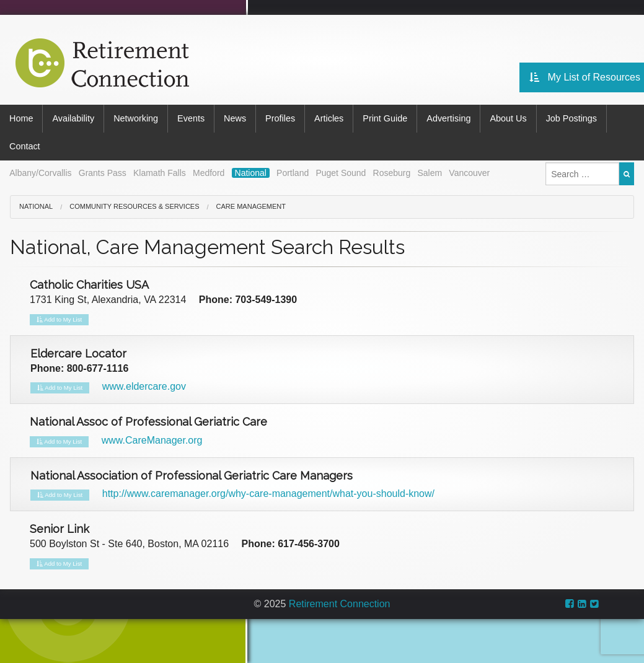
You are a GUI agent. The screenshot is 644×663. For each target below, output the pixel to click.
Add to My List (59, 320)
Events (191, 118)
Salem (430, 173)
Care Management (251, 206)
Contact (25, 146)
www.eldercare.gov (144, 386)
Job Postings (571, 118)
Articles (329, 118)
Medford (209, 173)
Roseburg (392, 173)
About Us (508, 118)
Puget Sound (341, 173)
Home (21, 118)
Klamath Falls (160, 173)
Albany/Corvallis (40, 173)
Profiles (280, 118)
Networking (136, 118)
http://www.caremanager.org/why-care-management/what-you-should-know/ (268, 494)
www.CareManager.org (152, 440)
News (235, 118)
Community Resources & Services (134, 206)
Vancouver (469, 173)
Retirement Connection (340, 604)
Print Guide (385, 118)
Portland (293, 173)
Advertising (448, 118)
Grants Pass (103, 173)
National (251, 173)
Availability (73, 118)
